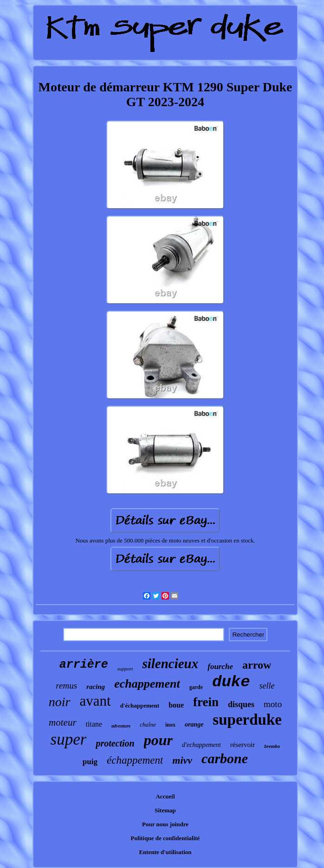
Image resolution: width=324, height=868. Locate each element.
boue (176, 705)
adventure (121, 726)
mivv (182, 760)
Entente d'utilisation (165, 852)
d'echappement (201, 745)
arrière (84, 665)
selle (267, 686)
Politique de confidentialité (165, 838)
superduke (247, 720)
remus (66, 686)
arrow (257, 665)
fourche (220, 667)
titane (94, 724)
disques (241, 704)
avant (95, 701)
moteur (63, 722)
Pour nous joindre (165, 824)
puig (90, 762)
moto (273, 704)
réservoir (243, 745)
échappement (135, 760)
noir (60, 702)
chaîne (148, 724)
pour (158, 740)
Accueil (165, 796)
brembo (272, 746)
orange (194, 724)
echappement (147, 684)
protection (115, 743)
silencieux (170, 664)
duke (231, 682)
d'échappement (140, 705)
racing (96, 687)
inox (170, 725)
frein (206, 702)
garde (196, 687)
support (125, 669)
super (69, 739)
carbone (225, 758)
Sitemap (165, 810)
